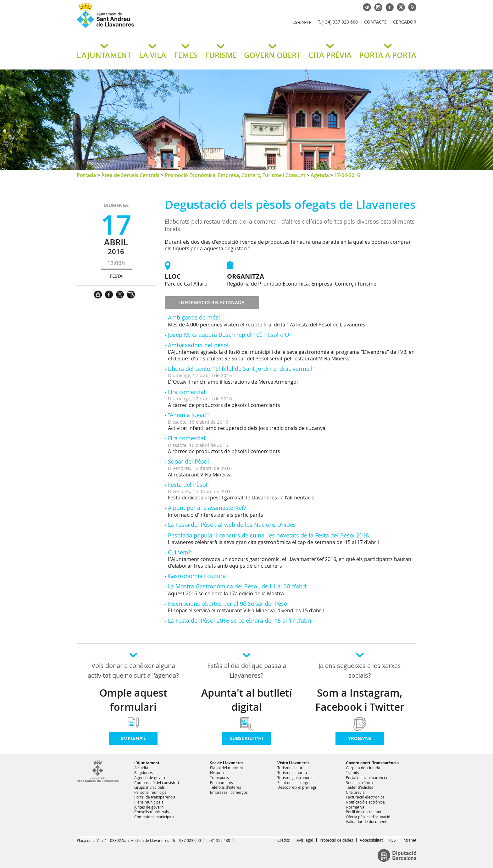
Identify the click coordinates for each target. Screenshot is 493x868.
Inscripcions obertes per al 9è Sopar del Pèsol (228, 604)
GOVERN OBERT (272, 55)
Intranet (409, 840)
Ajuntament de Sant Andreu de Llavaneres (151, 28)
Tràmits (352, 772)
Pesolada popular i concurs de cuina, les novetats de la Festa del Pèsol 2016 (268, 535)
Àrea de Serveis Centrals (130, 175)
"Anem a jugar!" (188, 415)
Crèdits (284, 840)
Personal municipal (151, 792)
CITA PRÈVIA (330, 55)
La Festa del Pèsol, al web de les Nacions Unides (232, 525)
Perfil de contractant (364, 812)
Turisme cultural (291, 768)
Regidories (144, 772)
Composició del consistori (157, 782)
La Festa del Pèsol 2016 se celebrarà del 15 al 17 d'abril (240, 620)
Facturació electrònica (365, 797)
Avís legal (305, 840)
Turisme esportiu (292, 772)
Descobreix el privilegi (297, 787)
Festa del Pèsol (188, 485)
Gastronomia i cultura (197, 576)
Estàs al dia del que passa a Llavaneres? (247, 670)
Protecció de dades (336, 840)
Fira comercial (187, 392)
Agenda (320, 175)
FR (309, 22)
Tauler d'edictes (360, 787)
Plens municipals (149, 802)
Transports (219, 777)
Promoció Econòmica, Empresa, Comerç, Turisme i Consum (235, 175)
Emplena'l (133, 738)
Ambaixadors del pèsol (198, 345)
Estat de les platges (294, 782)
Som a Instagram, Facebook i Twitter (360, 700)
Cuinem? (179, 552)
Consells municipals (152, 812)
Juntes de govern (149, 807)
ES (295, 22)
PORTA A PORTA (388, 55)
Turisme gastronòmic (296, 777)
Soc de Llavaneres (227, 763)
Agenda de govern (150, 777)
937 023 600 (190, 840)
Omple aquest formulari (133, 700)
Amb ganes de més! (194, 317)
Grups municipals (150, 787)
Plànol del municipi (226, 768)
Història (217, 772)
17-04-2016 (347, 175)
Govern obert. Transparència (372, 763)
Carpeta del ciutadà (363, 768)
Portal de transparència (155, 797)
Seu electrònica (359, 782)
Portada (86, 175)
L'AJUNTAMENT (104, 55)
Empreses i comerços (229, 792)
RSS (393, 840)
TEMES (185, 55)
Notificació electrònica (365, 802)
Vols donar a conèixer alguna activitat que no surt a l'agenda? (133, 670)
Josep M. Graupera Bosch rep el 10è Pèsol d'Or (230, 335)
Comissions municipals (154, 817)
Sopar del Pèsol (188, 461)
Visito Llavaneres (293, 763)
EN (302, 22)
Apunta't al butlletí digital (247, 700)
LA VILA (152, 55)
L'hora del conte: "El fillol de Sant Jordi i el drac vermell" (241, 369)
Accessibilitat (371, 840)
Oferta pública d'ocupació (368, 817)
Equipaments (222, 782)
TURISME (221, 55)
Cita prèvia (355, 792)
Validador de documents (367, 821)
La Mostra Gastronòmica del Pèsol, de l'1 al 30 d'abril (238, 586)
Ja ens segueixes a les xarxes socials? (360, 670)
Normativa (355, 807)
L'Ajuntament (147, 763)
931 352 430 (219, 840)
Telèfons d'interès (226, 787)
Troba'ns (360, 738)
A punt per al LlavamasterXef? (207, 508)
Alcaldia (141, 768)
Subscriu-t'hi (246, 738)
